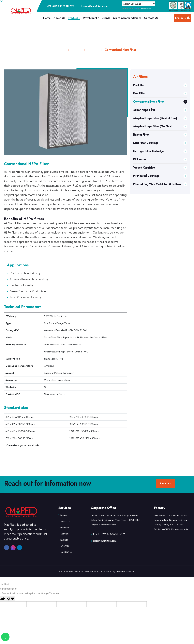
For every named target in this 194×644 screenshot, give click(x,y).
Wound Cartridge (160, 168)
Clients (106, 18)
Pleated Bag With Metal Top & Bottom (160, 184)
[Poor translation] (11, 599)
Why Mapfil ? (91, 18)
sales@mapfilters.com (105, 541)
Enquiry (165, 483)
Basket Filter (160, 135)
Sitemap (64, 546)
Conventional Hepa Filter (160, 102)
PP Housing (160, 159)
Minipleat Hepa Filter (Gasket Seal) (160, 118)
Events (63, 540)
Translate (143, 9)
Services (64, 534)
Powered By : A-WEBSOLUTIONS (119, 571)
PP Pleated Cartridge (160, 176)
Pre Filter (160, 85)
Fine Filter (160, 93)
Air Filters (93, 50)
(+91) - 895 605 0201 (106, 534)
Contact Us (151, 18)
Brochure (182, 18)
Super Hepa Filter (160, 110)
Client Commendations (127, 18)
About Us (59, 18)
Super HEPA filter (63, 195)
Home (47, 18)
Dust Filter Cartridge (160, 143)
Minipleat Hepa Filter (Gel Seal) (160, 126)
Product (73, 18)
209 (72, 6)
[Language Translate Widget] (139, 4)
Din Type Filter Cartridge (160, 151)
